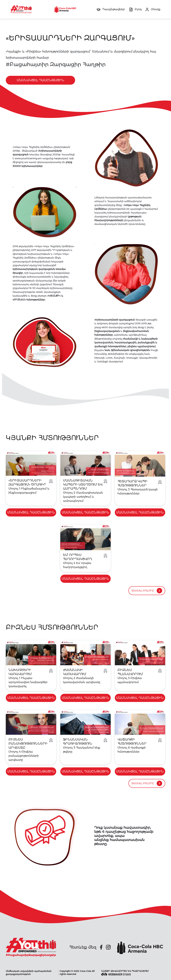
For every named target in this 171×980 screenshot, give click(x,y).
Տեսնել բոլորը (147, 591)
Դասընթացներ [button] (114, 9)
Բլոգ (138, 9)
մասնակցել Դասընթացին (40, 80)
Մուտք (156, 9)
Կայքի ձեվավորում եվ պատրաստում (125, 973)
